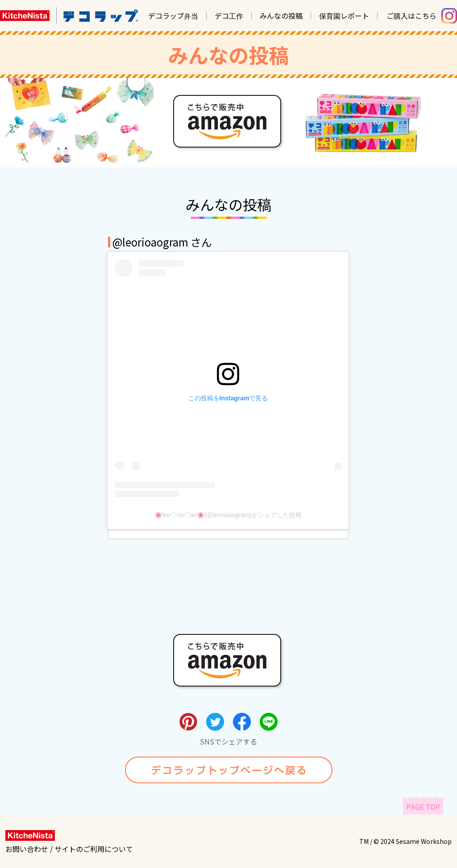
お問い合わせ (27, 849)
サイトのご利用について (94, 849)
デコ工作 (229, 16)
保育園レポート (344, 16)
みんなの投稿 (281, 16)
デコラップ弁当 (173, 16)
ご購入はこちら (411, 16)
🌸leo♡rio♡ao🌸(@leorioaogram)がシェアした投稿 (228, 515)
